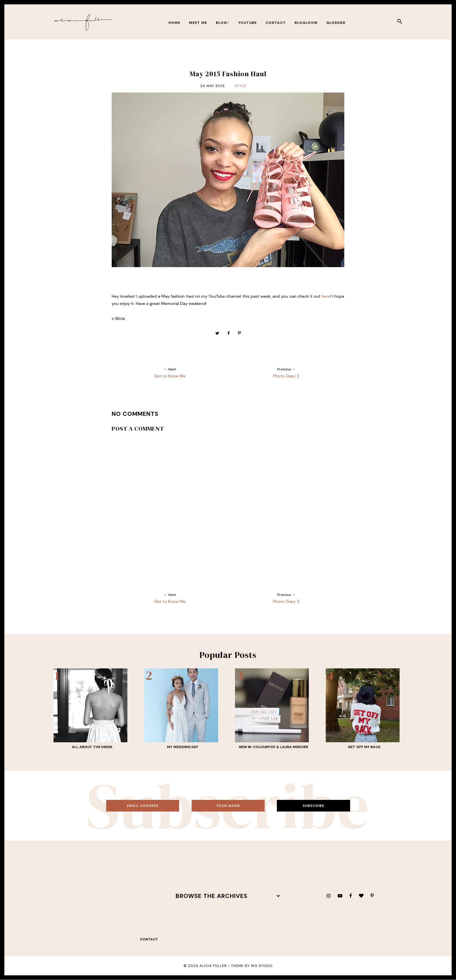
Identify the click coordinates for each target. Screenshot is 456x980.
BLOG (223, 23)
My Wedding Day (183, 747)
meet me (198, 23)
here (326, 296)
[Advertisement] (106, 896)
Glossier (336, 23)
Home (174, 23)
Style (240, 86)
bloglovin (306, 23)
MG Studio (262, 966)
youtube (247, 23)
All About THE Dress (92, 747)
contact (276, 23)
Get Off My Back (364, 747)
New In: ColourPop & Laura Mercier (274, 747)
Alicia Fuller (213, 966)
